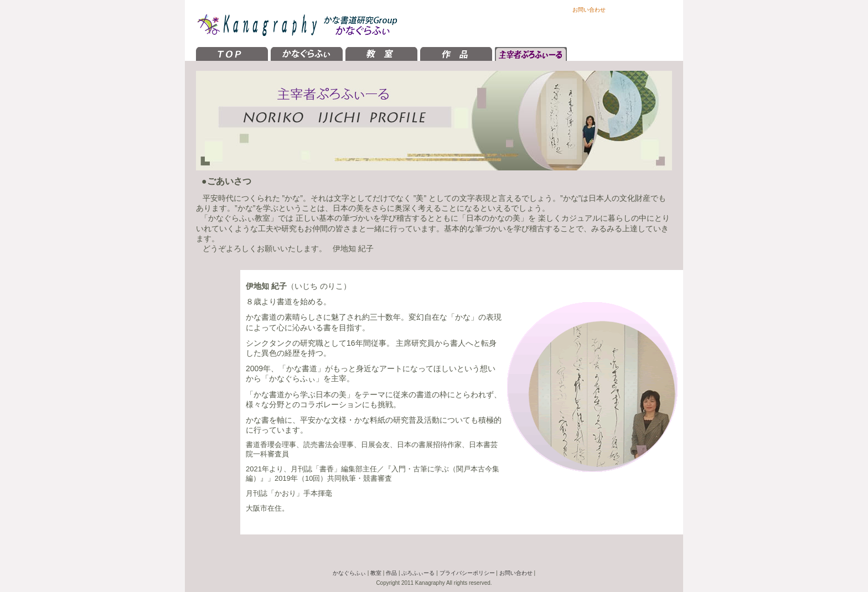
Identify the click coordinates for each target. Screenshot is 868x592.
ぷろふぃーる (418, 573)
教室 (376, 573)
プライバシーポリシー (467, 573)
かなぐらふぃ (349, 573)
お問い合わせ (589, 10)
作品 (391, 573)
